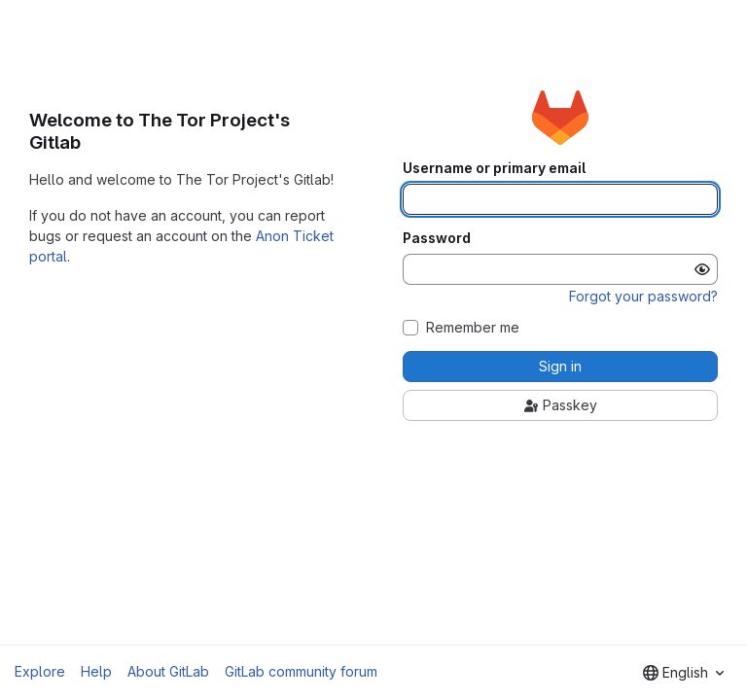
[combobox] (683, 673)
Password (437, 238)
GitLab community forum (301, 671)
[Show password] (702, 269)
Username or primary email (494, 168)
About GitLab (168, 671)
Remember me (473, 328)
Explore (40, 671)
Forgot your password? (643, 296)
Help (96, 671)
